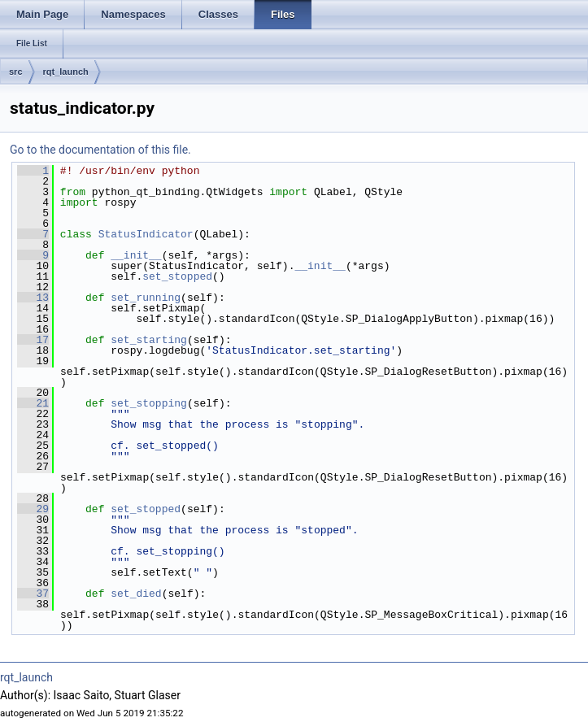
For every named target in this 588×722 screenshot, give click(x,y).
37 (33, 594)
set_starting (149, 340)
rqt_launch (66, 72)
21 (33, 403)
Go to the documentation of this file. (100, 150)
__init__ (136, 255)
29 (33, 509)
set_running (146, 298)
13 (33, 298)
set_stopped (177, 276)
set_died (136, 594)
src (16, 72)
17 (33, 340)
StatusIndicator (146, 234)
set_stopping (149, 403)
